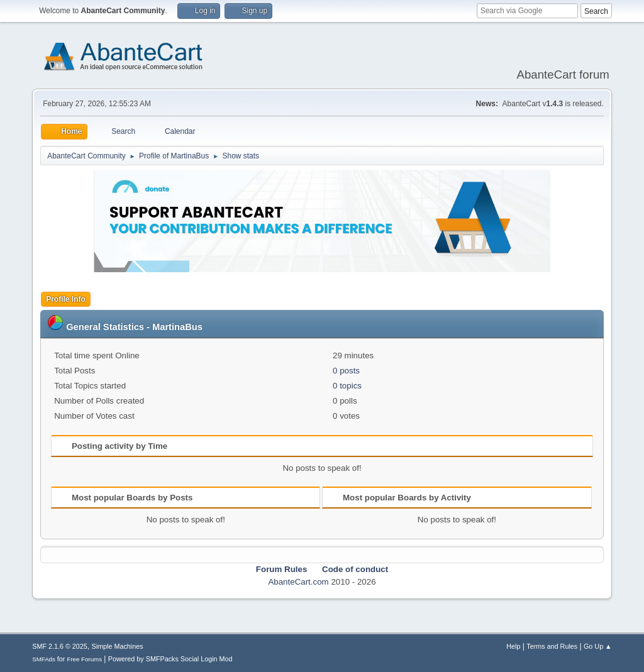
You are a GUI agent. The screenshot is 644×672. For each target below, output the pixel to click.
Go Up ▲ (598, 646)
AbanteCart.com (298, 582)
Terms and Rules (552, 646)
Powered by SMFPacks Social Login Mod (170, 659)
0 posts (346, 371)
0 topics (347, 386)
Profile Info (66, 299)
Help (513, 646)
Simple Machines (118, 646)
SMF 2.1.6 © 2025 (60, 646)
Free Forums (84, 659)
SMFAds (44, 659)
